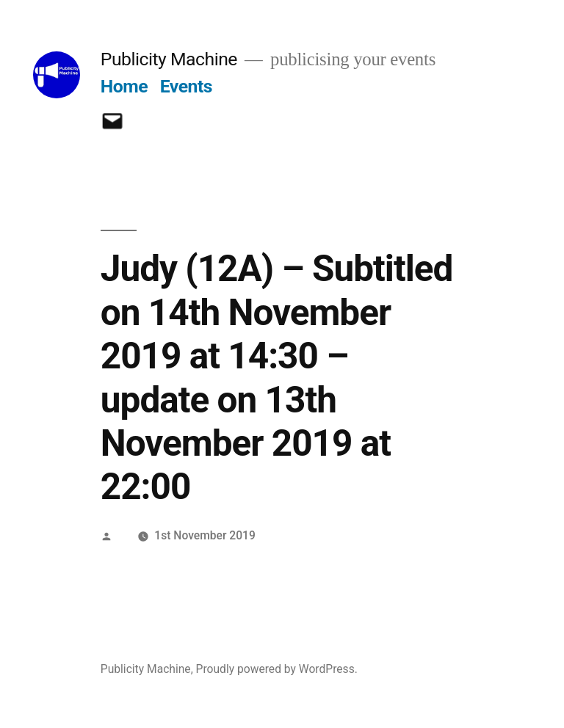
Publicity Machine (169, 59)
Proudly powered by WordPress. (277, 669)
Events (186, 86)
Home (124, 86)
